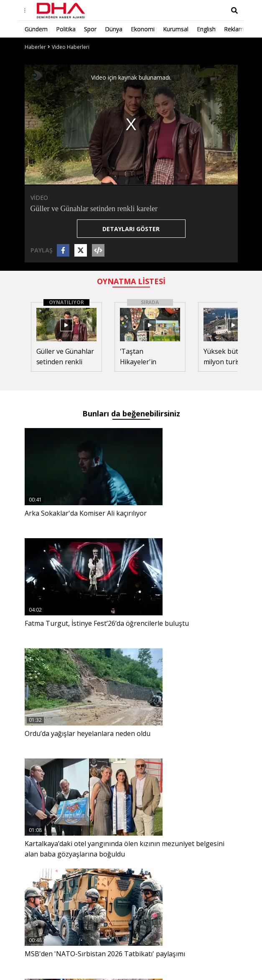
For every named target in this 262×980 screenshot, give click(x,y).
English (206, 29)
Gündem (36, 29)
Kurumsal (176, 29)
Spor (90, 29)
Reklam (234, 29)
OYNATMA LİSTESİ (131, 281)
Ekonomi (143, 29)
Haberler (35, 47)
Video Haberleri (71, 47)
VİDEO (39, 198)
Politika (66, 29)
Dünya (114, 29)
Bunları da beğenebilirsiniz (131, 413)
